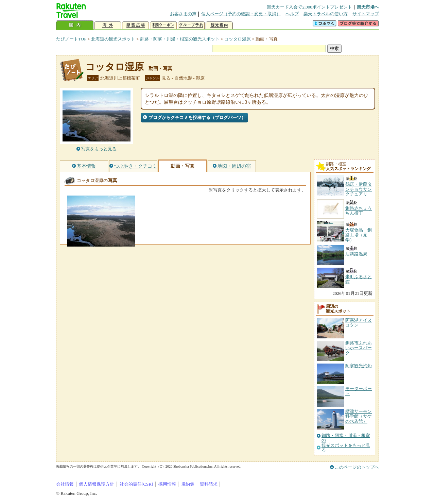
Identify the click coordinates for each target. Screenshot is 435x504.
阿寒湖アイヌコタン (359, 323)
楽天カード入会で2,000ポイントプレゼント (309, 7)
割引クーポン (163, 25)
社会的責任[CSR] (136, 484)
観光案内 (219, 25)
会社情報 (65, 484)
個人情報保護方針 (97, 484)
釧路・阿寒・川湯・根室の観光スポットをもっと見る (346, 443)
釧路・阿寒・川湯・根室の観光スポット (180, 39)
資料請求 (209, 484)
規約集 (188, 484)
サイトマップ (366, 14)
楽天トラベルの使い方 (326, 14)
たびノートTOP (71, 39)
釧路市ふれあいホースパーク (359, 348)
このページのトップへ (357, 467)
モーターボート (359, 391)
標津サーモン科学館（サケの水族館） (359, 416)
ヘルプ (292, 14)
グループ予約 (191, 25)
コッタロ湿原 (238, 39)
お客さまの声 (183, 14)
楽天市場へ (368, 7)
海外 (108, 25)
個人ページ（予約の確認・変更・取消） (241, 14)
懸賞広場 (136, 25)
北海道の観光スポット (113, 39)
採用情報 (167, 484)
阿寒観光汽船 (359, 366)
